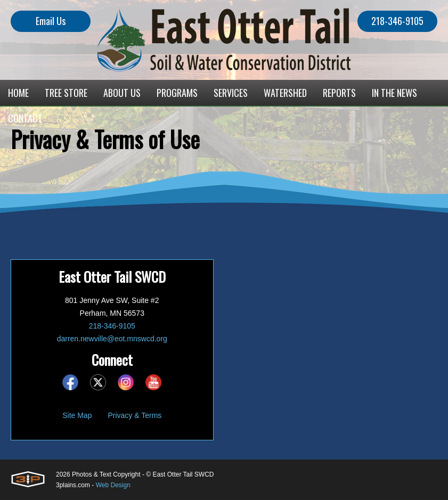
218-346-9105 (397, 21)
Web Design (113, 485)
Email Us (51, 21)
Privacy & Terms (135, 415)
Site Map (77, 415)
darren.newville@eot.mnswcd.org (112, 339)
